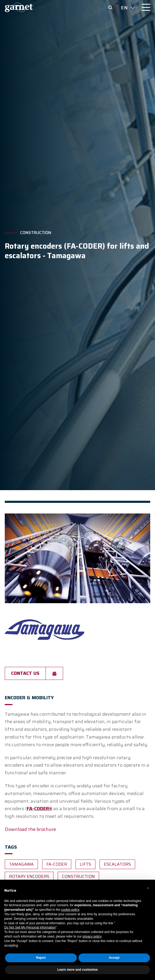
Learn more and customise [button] (77, 970)
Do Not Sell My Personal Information (30, 927)
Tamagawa (21, 864)
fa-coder (57, 864)
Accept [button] (114, 958)
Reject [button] (41, 958)
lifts (85, 864)
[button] (148, 888)
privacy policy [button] (92, 936)
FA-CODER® (39, 809)
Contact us (25, 673)
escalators (117, 864)
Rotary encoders (29, 876)
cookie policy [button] (70, 910)
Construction (36, 233)
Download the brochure (30, 829)
